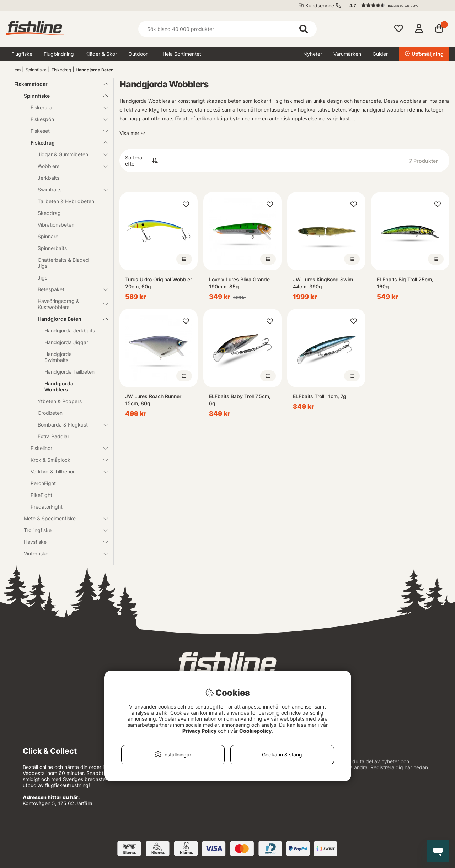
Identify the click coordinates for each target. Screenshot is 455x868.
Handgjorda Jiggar (66, 342)
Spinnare (48, 236)
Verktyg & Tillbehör (65, 471)
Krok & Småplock (65, 460)
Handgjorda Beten (95, 70)
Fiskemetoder (57, 84)
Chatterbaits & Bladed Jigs (63, 263)
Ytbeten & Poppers (60, 401)
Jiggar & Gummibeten (68, 154)
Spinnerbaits (52, 248)
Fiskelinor (65, 448)
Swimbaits (68, 189)
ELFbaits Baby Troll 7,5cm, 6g (240, 400)
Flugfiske (22, 54)
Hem (16, 70)
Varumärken (347, 54)
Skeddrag (49, 213)
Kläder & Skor (101, 54)
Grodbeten (50, 413)
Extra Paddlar (53, 436)
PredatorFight (47, 507)
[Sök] (227, 29)
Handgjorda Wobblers (59, 386)
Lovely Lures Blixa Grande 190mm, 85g (239, 283)
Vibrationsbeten (56, 225)
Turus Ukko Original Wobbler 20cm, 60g (159, 283)
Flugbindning (59, 54)
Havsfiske (61, 542)
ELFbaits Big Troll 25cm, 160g (405, 283)
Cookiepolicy (255, 731)
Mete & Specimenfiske (61, 518)
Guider (380, 54)
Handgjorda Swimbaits (58, 357)
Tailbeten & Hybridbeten (66, 201)
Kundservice (320, 6)
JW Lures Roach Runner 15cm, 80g (153, 400)
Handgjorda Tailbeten (69, 372)
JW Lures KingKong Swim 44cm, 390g (323, 283)
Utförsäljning (424, 54)
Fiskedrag (61, 70)
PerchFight (43, 483)
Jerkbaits (49, 178)
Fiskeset (65, 131)
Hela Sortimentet (182, 54)
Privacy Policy (199, 731)
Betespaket (68, 289)
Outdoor (138, 54)
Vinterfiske (61, 554)
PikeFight (41, 495)
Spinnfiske (36, 70)
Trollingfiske (61, 530)
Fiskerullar (65, 107)
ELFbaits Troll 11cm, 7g (320, 396)
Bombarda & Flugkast (68, 425)
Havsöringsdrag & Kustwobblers (68, 304)
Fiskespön (65, 119)
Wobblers (68, 166)
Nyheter (313, 54)
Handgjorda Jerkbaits (70, 330)
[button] (396, 5)
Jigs (42, 278)
